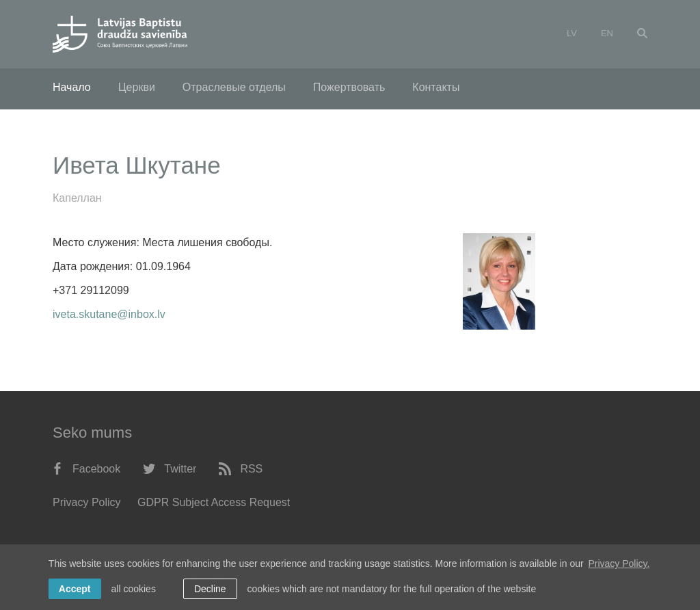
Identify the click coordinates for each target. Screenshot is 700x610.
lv (572, 33)
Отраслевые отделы (234, 87)
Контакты (436, 87)
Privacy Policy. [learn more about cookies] (619, 563)
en (607, 33)
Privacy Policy (87, 502)
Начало (72, 87)
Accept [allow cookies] (75, 589)
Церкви (137, 87)
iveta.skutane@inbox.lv (109, 314)
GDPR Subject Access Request (214, 502)
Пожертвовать (349, 87)
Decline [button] (210, 589)
